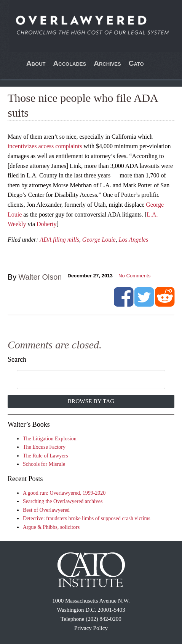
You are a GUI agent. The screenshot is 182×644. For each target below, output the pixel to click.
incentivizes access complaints (45, 146)
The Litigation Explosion (50, 439)
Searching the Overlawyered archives (63, 501)
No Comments (134, 276)
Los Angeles (133, 240)
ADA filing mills (59, 240)
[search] (83, 380)
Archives (107, 63)
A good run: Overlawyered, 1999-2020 (64, 493)
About (36, 63)
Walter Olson (40, 277)
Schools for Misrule (44, 464)
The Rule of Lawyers (45, 456)
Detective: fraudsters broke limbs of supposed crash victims (87, 518)
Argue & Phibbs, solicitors (51, 527)
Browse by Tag (91, 401)
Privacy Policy (91, 628)
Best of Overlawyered (46, 510)
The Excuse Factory (44, 447)
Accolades (70, 63)
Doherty (46, 224)
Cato (136, 63)
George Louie (99, 240)
